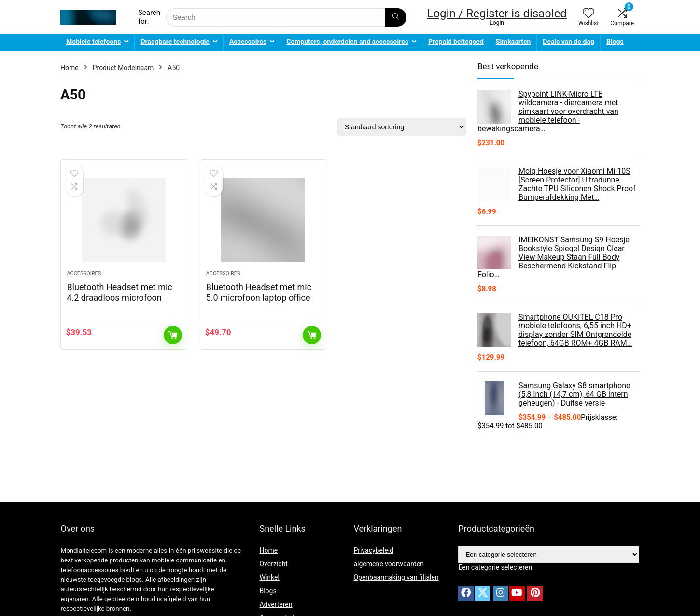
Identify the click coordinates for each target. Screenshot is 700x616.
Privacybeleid (373, 550)
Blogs (615, 42)
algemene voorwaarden (389, 564)
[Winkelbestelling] (402, 127)
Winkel (269, 577)
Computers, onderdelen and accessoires (347, 42)
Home (70, 68)
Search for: (149, 17)
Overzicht (273, 564)
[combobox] (495, 567)
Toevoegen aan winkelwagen (173, 338)
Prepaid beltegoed (456, 42)
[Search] (396, 17)
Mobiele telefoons (93, 42)
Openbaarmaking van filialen (396, 577)
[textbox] (495, 567)
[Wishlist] (588, 14)
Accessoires (248, 42)
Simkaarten (513, 42)
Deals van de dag (568, 42)
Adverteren (276, 604)
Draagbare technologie (175, 42)
